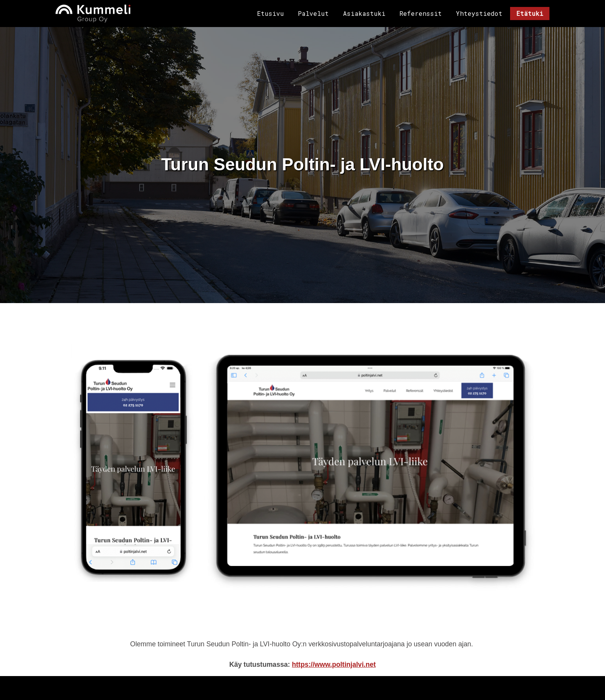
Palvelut (313, 13)
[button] (302, 468)
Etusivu (270, 13)
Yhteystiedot (479, 13)
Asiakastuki (364, 13)
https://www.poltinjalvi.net (334, 664)
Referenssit (421, 13)
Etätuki (530, 13)
